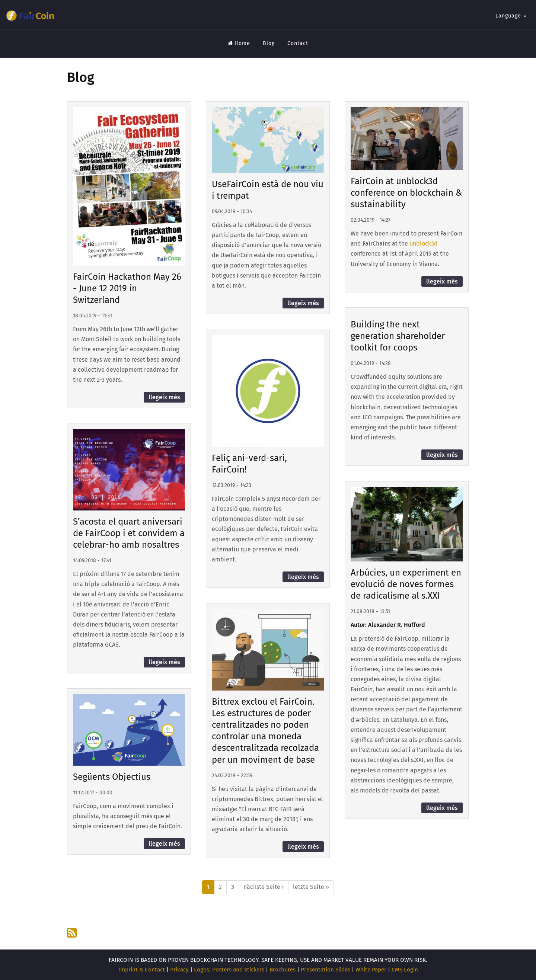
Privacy (179, 970)
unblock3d (424, 244)
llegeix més (164, 397)
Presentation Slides (326, 970)
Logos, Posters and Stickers (229, 970)
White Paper (371, 970)
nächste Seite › (264, 887)
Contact (298, 43)
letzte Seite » (311, 887)
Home (239, 43)
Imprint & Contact (142, 970)
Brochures (283, 970)
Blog (269, 43)
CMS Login (405, 970)
